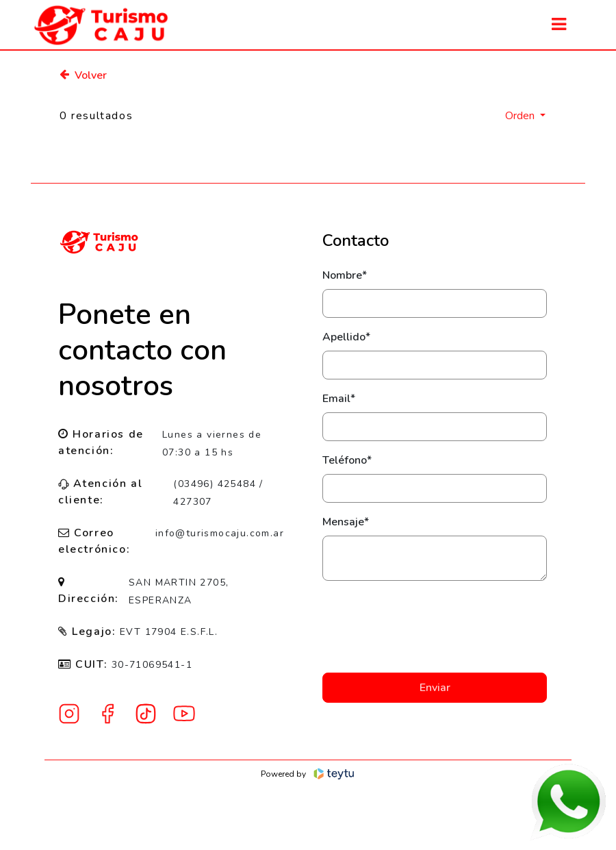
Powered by (308, 774)
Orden (521, 116)
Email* (339, 399)
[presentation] (435, 627)
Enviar (435, 688)
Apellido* (346, 337)
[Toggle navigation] (559, 24)
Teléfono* (347, 460)
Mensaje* (346, 522)
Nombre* (345, 275)
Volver (83, 75)
